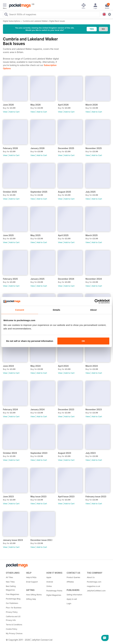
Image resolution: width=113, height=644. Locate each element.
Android (50, 582)
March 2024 (92, 366)
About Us (91, 577)
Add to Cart (14, 112)
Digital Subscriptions (12, 21)
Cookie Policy (12, 629)
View (5, 112)
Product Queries (73, 577)
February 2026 (10, 148)
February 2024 (10, 409)
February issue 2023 (96, 497)
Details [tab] (56, 310)
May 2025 (35, 235)
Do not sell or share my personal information (30, 341)
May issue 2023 (38, 497)
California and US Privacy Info (13, 618)
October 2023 (10, 453)
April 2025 (63, 235)
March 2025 (92, 235)
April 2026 (63, 105)
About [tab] (93, 310)
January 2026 (38, 148)
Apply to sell (72, 599)
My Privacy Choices (14, 633)
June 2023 (8, 497)
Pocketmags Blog (13, 599)
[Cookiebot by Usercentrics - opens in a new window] (97, 301)
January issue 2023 (13, 540)
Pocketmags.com (94, 582)
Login (69, 603)
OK (83, 341)
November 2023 (94, 409)
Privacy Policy (12, 612)
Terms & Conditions (14, 625)
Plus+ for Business (14, 608)
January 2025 (37, 279)
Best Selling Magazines (11, 588)
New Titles (10, 582)
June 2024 (8, 366)
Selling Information (74, 595)
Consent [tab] (20, 310)
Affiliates (70, 582)
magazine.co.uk (93, 586)
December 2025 (66, 148)
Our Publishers (12, 603)
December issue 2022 (41, 540)
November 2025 (94, 148)
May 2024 (36, 366)
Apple (49, 577)
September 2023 (39, 453)
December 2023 (66, 409)
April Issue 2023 (66, 497)
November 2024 (94, 279)
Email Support (32, 582)
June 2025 (8, 235)
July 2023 (91, 453)
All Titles (9, 577)
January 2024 (38, 409)
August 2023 (65, 453)
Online (49, 586)
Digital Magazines (54, 595)
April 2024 (63, 366)
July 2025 (90, 192)
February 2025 (10, 279)
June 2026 (8, 105)
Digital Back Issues (57, 21)
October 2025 (10, 192)
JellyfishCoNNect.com (96, 591)
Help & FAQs (31, 577)
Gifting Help (31, 599)
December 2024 (66, 279)
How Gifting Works (34, 595)
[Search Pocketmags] (6, 15)
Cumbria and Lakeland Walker (35, 21)
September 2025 (39, 192)
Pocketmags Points (54, 591)
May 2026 (36, 105)
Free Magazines (13, 594)
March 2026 (92, 105)
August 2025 (65, 192)
